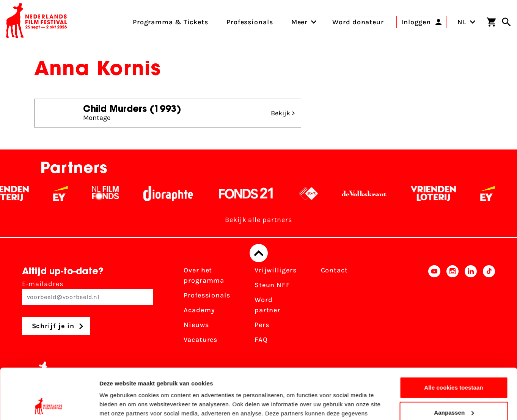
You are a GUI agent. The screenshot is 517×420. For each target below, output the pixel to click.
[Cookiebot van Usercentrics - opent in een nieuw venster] (49, 405)
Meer (300, 22)
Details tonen (117, 405)
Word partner (267, 305)
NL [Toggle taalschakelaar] (467, 22)
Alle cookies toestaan (454, 340)
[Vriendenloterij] (439, 193)
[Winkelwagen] (491, 22)
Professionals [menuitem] (250, 22)
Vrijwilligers (276, 270)
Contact (334, 270)
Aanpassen (454, 365)
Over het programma (204, 275)
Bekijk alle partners (258, 220)
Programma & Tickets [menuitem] (170, 22)
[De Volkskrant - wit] (370, 193)
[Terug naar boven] (259, 253)
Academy (199, 310)
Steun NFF (272, 285)
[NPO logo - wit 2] (315, 193)
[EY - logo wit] (67, 193)
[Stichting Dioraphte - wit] (174, 193)
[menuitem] (300, 22)
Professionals (207, 295)
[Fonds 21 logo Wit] (252, 193)
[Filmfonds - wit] (112, 193)
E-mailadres (88, 292)
